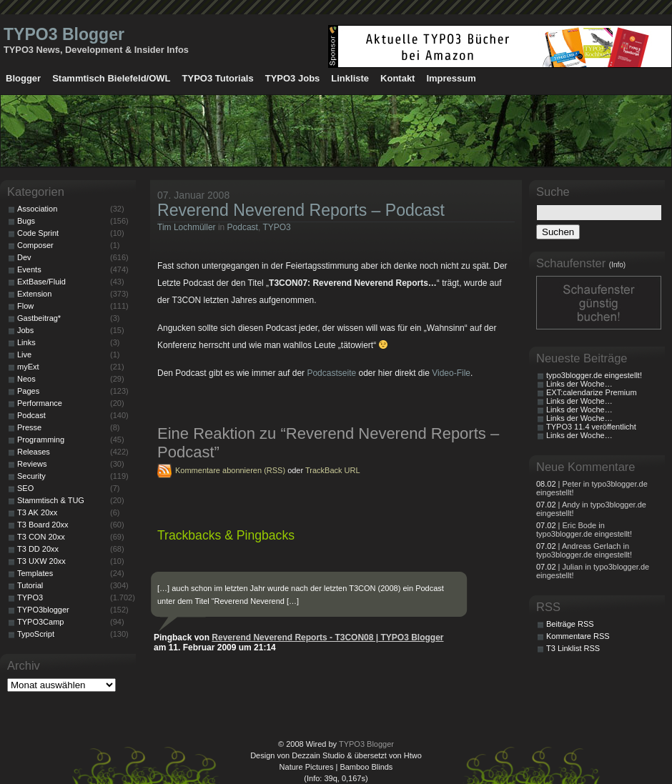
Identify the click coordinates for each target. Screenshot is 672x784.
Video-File (451, 373)
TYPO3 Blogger (64, 34)
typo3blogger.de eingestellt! (594, 375)
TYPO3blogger (43, 610)
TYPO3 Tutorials (218, 78)
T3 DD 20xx (38, 549)
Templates (35, 573)
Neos (26, 379)
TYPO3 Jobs (293, 78)
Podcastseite (331, 373)
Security (31, 476)
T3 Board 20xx (43, 525)
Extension (34, 294)
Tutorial (30, 585)
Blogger (23, 78)
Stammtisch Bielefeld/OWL (111, 78)
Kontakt (397, 78)
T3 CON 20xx (41, 537)
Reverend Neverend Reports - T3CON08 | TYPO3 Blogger (327, 637)
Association (37, 209)
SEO (25, 488)
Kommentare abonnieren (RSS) (230, 470)
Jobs (25, 330)
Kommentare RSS (578, 636)
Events (29, 269)
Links (26, 342)
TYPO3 (276, 227)
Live (24, 354)
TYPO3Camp (40, 622)
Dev (24, 257)
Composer (35, 245)
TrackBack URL (333, 470)
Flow (25, 306)
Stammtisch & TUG (51, 500)
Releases (34, 452)
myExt (28, 367)
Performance (40, 403)
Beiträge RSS (570, 624)
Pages (28, 391)
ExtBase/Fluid (41, 282)
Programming (41, 440)
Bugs (26, 221)
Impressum (451, 78)
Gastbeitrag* (39, 318)
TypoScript (36, 634)
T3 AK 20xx (37, 512)
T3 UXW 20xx (41, 561)
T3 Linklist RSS (573, 648)
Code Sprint (38, 233)
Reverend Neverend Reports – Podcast (301, 210)
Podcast (243, 227)
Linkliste (350, 78)
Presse (29, 427)
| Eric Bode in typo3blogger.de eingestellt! (584, 530)
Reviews (32, 464)
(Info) (617, 265)
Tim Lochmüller (187, 227)
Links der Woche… (579, 384)
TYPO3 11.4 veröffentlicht (591, 427)
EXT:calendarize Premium (592, 392)
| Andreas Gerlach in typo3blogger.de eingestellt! (584, 550)
